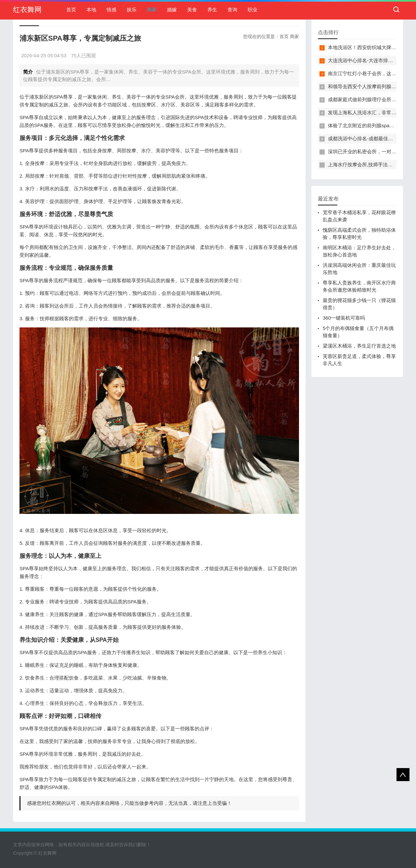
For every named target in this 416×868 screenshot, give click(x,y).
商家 (152, 10)
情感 (111, 10)
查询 (232, 10)
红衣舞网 (27, 10)
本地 (91, 10)
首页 (71, 10)
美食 (192, 10)
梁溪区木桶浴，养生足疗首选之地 (359, 346)
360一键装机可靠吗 (344, 318)
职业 (253, 10)
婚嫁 (172, 10)
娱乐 (132, 10)
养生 (212, 10)
